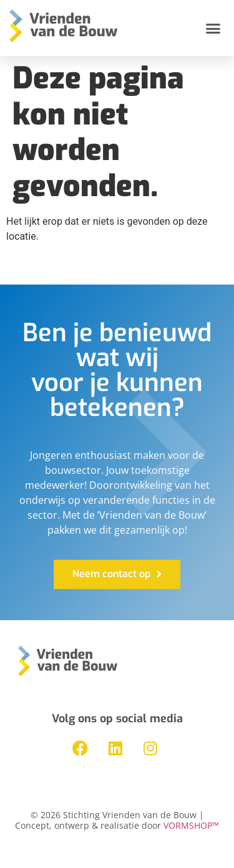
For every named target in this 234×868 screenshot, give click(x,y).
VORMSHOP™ (191, 825)
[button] (213, 28)
